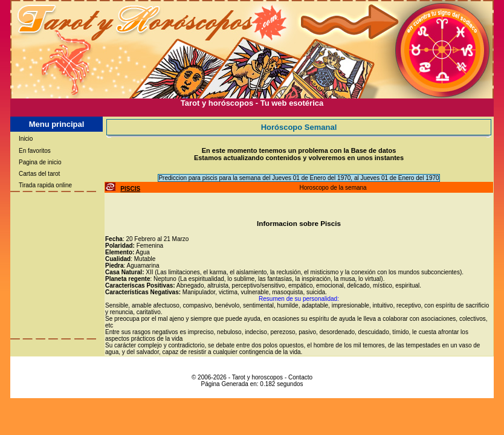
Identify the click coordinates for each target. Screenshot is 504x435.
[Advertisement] (252, 112)
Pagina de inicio (40, 162)
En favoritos (35, 151)
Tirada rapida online (45, 185)
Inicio (26, 139)
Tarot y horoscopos (258, 377)
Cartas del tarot (39, 174)
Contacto (300, 377)
